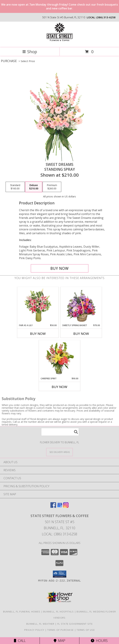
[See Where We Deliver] (60, 452)
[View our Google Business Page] (60, 507)
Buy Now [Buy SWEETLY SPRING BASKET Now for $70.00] (81, 334)
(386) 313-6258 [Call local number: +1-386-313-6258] (106, 17)
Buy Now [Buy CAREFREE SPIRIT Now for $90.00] (60, 387)
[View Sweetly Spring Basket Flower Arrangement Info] (81, 305)
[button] (60, 574)
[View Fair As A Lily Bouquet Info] (38, 305)
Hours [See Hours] (99, 641)
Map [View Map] (60, 641)
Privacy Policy (34, 630)
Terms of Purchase (60, 630)
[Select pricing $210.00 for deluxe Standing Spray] (34, 187)
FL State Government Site (75, 624)
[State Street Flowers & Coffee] (60, 42)
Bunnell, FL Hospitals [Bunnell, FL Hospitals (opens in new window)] (58, 612)
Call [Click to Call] (20, 641)
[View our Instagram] (66, 507)
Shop (30, 52)
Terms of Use (86, 630)
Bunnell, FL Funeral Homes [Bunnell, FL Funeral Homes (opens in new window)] (22, 612)
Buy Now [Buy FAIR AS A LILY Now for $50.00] (38, 334)
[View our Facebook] (53, 507)
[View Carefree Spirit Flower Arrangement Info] (60, 359)
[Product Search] (60, 432)
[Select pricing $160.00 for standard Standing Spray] (15, 187)
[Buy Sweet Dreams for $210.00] (60, 268)
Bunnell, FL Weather (40, 624)
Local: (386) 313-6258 (60, 534)
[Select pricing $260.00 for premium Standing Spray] (52, 187)
